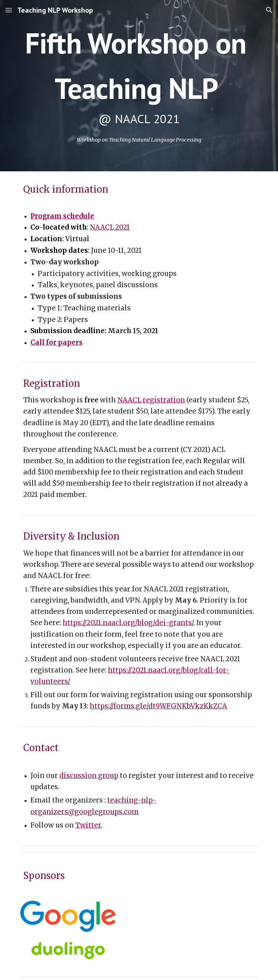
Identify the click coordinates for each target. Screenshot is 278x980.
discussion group (89, 776)
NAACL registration (151, 400)
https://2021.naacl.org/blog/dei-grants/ (128, 623)
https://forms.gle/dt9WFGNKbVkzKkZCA (158, 706)
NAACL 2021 (110, 227)
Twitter (88, 825)
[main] (139, 76)
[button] (9, 10)
